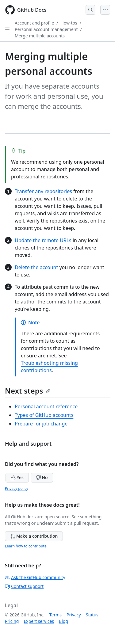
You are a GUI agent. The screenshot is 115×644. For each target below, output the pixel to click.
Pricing (12, 621)
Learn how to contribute (26, 546)
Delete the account (36, 267)
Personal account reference (46, 406)
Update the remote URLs (43, 240)
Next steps (28, 391)
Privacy (74, 615)
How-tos (69, 23)
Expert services (39, 621)
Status (92, 615)
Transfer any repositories (43, 191)
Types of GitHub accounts (44, 415)
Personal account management (46, 29)
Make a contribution (34, 536)
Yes (17, 477)
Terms (56, 615)
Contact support (24, 586)
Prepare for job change (41, 424)
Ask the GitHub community (35, 577)
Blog (63, 621)
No (42, 477)
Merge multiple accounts (40, 36)
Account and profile (34, 23)
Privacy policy (17, 488)
